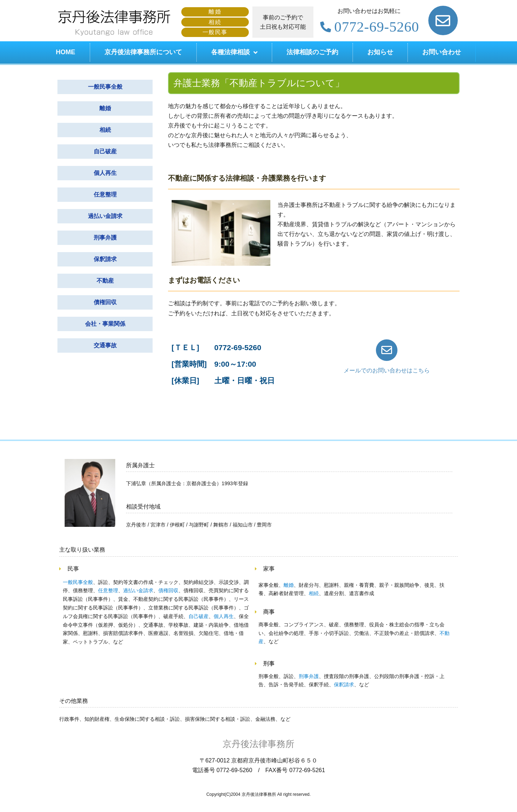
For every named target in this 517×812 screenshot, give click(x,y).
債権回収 (105, 302)
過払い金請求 (105, 216)
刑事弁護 (105, 238)
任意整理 (105, 194)
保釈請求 (105, 259)
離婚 (105, 108)
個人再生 (105, 173)
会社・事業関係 (105, 324)
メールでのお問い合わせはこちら (387, 370)
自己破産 (105, 151)
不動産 (105, 281)
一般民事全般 (105, 87)
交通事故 (105, 345)
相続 (105, 130)
